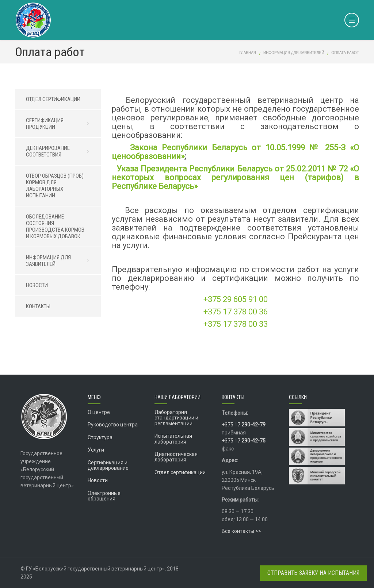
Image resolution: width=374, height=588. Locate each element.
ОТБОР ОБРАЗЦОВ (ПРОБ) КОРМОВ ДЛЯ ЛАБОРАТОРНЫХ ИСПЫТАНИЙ (55, 186)
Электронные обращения (104, 496)
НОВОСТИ (37, 285)
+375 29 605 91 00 (236, 299)
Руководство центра (113, 425)
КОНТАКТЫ (38, 306)
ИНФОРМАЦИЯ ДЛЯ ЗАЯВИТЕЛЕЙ (60, 261)
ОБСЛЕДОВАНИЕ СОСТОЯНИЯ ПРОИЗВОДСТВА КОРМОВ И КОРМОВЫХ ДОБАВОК (55, 227)
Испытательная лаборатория (173, 439)
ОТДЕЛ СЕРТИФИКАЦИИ (53, 99)
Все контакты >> (241, 531)
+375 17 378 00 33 (236, 324)
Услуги (96, 450)
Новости (98, 480)
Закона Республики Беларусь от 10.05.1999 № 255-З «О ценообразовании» (235, 152)
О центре (99, 412)
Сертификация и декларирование (108, 465)
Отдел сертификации (180, 472)
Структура (100, 437)
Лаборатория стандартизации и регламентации (176, 418)
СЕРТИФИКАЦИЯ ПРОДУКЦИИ (60, 124)
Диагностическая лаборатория (176, 457)
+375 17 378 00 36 (236, 312)
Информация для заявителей (294, 53)
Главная (248, 53)
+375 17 (244, 425)
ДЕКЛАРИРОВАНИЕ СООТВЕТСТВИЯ (60, 151)
